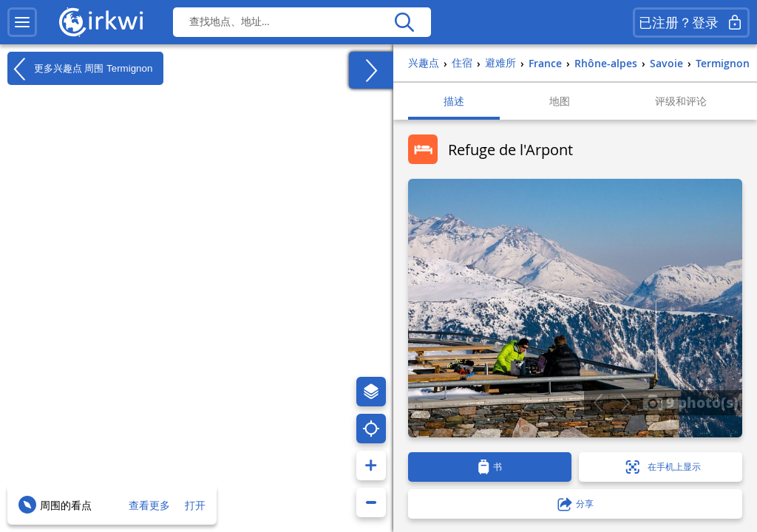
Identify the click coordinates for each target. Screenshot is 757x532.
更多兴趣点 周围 (80, 69)
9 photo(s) (690, 402)
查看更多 (149, 505)
